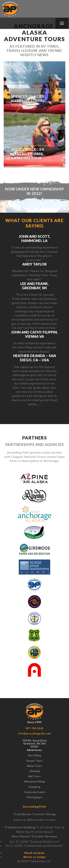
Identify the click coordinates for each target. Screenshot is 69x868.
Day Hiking (34, 755)
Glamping (34, 787)
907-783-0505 (35, 728)
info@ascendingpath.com (35, 733)
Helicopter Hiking (35, 781)
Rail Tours (35, 776)
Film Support (34, 797)
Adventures (34, 750)
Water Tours (35, 766)
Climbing (34, 771)
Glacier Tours (34, 761)
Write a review (34, 857)
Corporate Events (34, 792)
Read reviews (35, 853)
